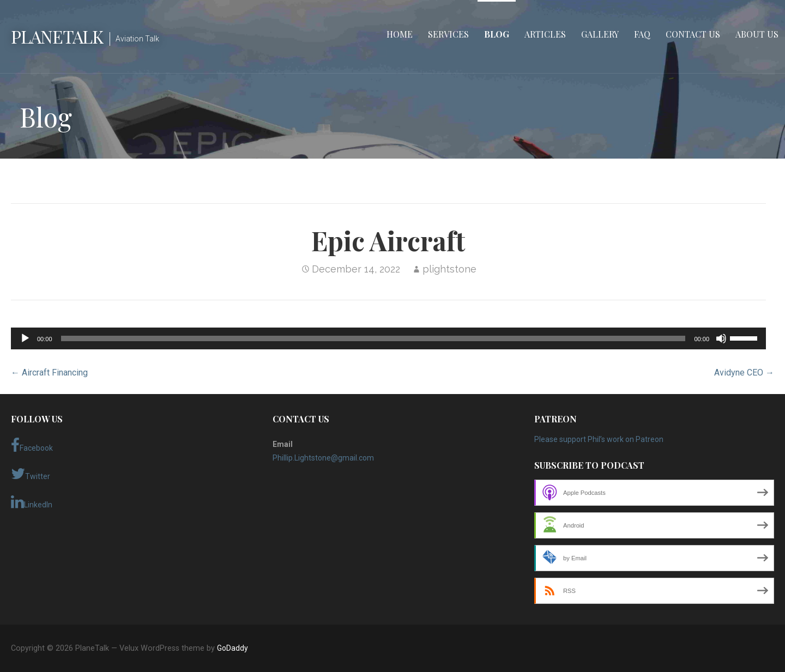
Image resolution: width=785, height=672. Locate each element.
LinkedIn (32, 502)
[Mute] (721, 338)
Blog (497, 34)
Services (448, 34)
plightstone (449, 269)
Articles (545, 34)
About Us (757, 34)
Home (400, 34)
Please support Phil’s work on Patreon (599, 439)
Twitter (31, 474)
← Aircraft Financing (49, 373)
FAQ (642, 34)
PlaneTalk (57, 36)
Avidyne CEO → (744, 373)
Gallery (600, 34)
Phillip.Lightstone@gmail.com (323, 458)
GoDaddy (233, 648)
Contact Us (693, 34)
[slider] (373, 338)
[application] (388, 338)
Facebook (32, 445)
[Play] (25, 338)
